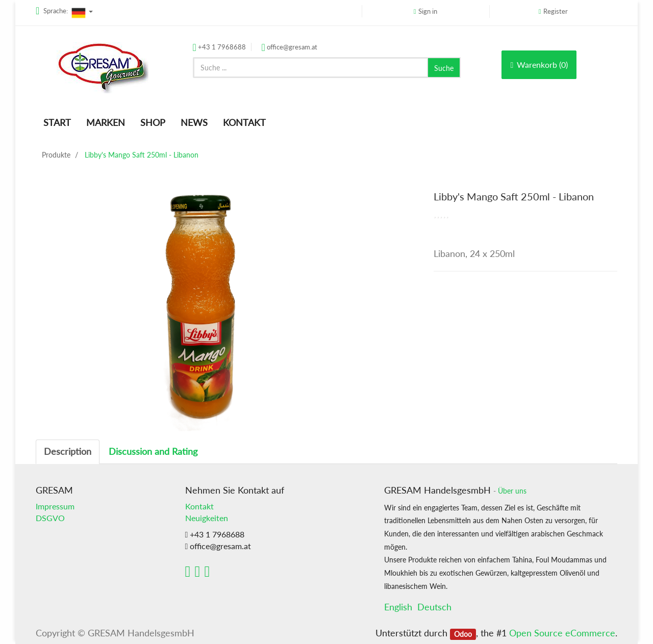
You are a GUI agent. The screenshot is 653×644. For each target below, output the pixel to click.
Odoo (463, 634)
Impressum (55, 506)
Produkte (56, 155)
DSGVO (50, 518)
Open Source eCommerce (562, 633)
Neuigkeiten (207, 518)
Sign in (428, 11)
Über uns (512, 491)
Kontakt (199, 506)
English (398, 607)
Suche (444, 68)
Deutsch (434, 607)
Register (556, 11)
